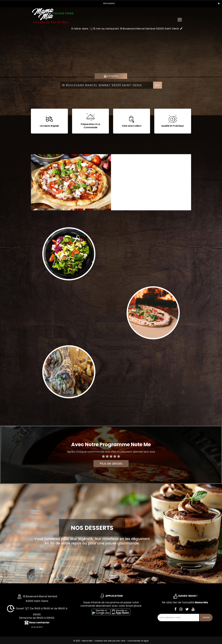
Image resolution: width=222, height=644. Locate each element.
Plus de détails (111, 464)
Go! (158, 85)
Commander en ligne (138, 641)
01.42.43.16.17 (37, 627)
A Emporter (111, 76)
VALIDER (206, 617)
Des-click (121, 641)
